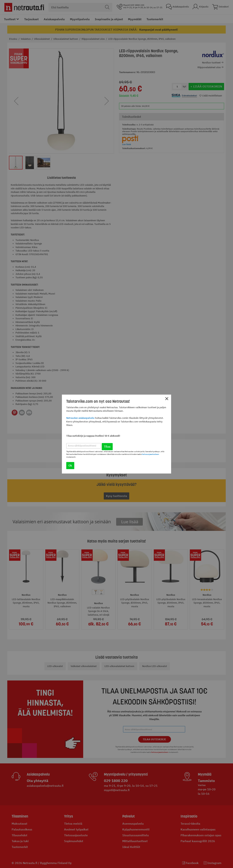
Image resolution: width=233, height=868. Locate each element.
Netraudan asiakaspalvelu (80, 418)
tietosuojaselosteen (150, 454)
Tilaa (107, 446)
